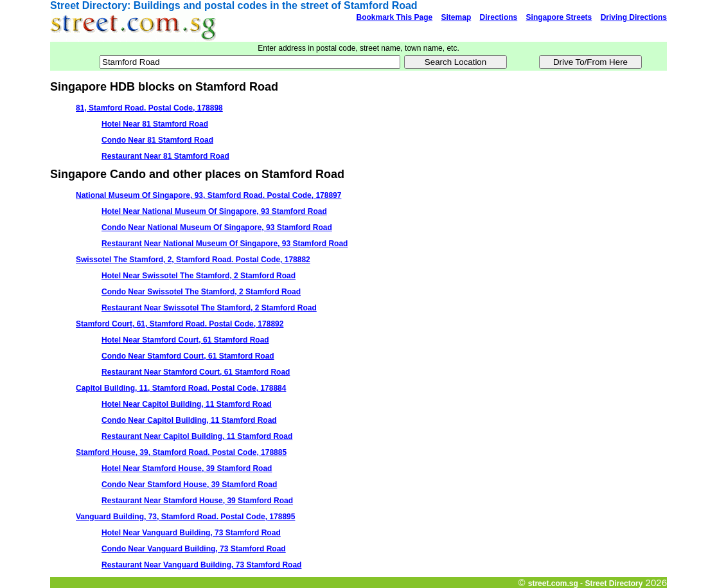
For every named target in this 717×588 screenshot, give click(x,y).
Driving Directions (634, 17)
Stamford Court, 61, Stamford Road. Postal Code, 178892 (180, 324)
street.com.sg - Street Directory (586, 584)
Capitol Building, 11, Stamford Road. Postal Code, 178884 (181, 388)
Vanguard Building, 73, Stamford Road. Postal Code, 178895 (185, 517)
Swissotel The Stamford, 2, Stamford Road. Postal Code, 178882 (193, 260)
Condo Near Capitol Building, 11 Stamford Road (189, 420)
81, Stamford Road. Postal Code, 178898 (149, 108)
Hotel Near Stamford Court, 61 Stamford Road (185, 340)
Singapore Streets (559, 17)
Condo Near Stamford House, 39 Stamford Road (189, 485)
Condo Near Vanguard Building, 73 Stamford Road (194, 549)
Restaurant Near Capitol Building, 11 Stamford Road (197, 436)
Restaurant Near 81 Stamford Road (165, 156)
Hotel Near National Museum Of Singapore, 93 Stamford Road (214, 211)
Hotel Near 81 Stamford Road (155, 124)
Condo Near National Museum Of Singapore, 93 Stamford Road (217, 227)
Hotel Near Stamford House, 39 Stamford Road (187, 468)
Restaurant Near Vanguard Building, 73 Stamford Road (201, 565)
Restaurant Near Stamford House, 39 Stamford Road (197, 501)
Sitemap (456, 17)
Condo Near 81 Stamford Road (157, 140)
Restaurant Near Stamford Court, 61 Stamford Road (196, 372)
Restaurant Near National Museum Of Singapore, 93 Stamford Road (225, 244)
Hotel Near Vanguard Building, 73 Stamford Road (191, 533)
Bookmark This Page (394, 17)
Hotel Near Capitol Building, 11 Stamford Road (187, 404)
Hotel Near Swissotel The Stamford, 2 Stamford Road (199, 276)
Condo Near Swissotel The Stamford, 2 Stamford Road (201, 292)
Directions (499, 17)
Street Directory (89, 5)
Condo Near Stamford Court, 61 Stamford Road (188, 356)
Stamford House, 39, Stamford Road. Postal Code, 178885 (181, 452)
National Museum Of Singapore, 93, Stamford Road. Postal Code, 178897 (208, 195)
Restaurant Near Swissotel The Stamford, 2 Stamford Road (209, 308)
